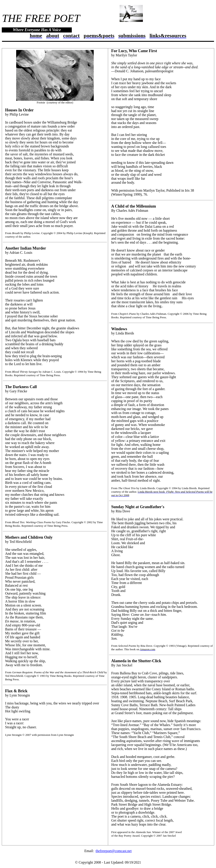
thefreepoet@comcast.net (114, 851)
